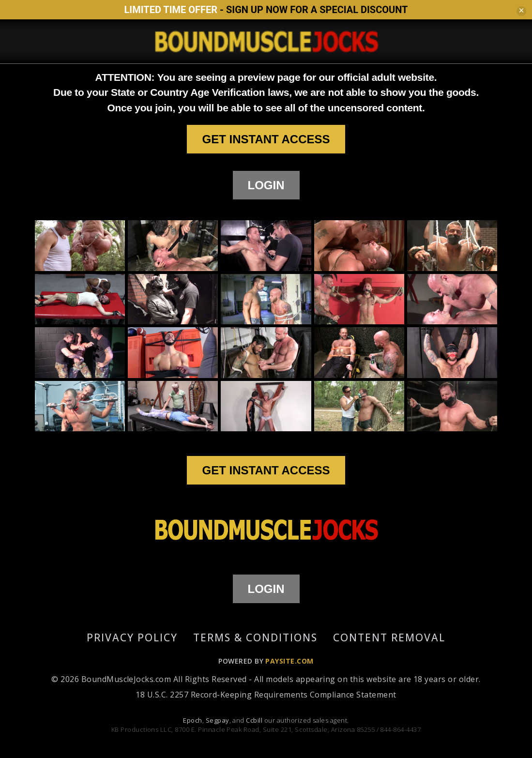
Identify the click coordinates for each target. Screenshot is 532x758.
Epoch (192, 720)
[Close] (521, 11)
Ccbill (254, 720)
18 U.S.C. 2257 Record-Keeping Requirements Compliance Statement (266, 695)
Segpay (218, 720)
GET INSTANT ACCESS (266, 139)
